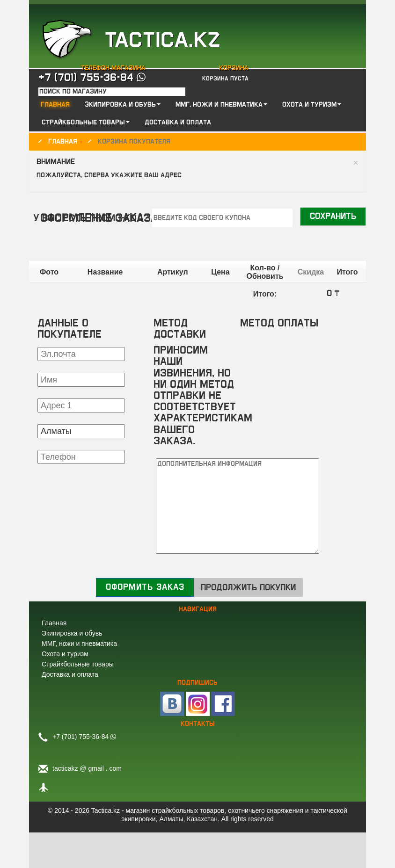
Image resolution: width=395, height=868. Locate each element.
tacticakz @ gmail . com (87, 768)
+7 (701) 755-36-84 (92, 78)
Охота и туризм (65, 654)
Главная (55, 105)
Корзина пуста (225, 79)
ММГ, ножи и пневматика (79, 644)
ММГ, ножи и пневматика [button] (221, 105)
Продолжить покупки (248, 588)
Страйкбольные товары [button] (86, 123)
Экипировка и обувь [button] (123, 105)
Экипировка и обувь (72, 633)
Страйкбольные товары (78, 664)
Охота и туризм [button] (312, 105)
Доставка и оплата (178, 123)
